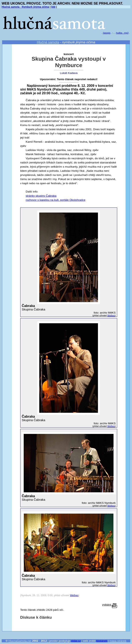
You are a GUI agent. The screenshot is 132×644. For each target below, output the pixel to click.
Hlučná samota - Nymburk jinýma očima (25, 7)
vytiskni (110, 605)
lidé (53, 7)
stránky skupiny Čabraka (41, 196)
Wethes (111, 315)
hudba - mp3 (122, 33)
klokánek (102, 641)
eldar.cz (76, 641)
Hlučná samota (48, 42)
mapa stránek (118, 641)
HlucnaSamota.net (20, 641)
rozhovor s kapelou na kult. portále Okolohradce (55, 200)
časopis (107, 33)
